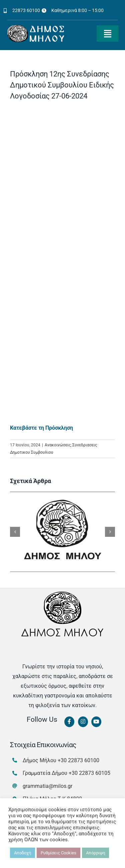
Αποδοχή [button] (22, 853)
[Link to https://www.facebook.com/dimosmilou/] (69, 722)
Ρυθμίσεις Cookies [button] (58, 853)
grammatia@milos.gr (47, 786)
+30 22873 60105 (89, 773)
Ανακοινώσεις (58, 445)
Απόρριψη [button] (95, 853)
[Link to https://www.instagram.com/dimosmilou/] (83, 722)
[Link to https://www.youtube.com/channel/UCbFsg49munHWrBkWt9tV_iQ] (96, 722)
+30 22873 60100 (78, 760)
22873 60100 (26, 10)
